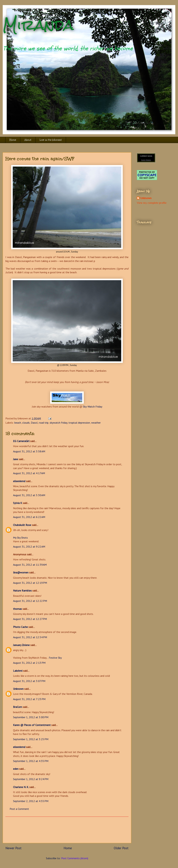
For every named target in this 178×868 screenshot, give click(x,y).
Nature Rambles (22, 591)
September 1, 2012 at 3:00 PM (31, 717)
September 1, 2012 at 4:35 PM (31, 761)
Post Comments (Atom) (75, 858)
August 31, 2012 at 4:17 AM (29, 473)
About (28, 140)
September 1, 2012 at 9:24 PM (31, 779)
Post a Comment (19, 809)
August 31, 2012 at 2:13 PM (29, 663)
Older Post (121, 848)
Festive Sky (55, 658)
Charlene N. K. (21, 787)
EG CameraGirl (21, 441)
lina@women (21, 572)
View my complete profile (152, 203)
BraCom (18, 707)
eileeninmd (19, 481)
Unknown (18, 689)
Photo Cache (20, 627)
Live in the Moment (51, 140)
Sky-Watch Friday (93, 407)
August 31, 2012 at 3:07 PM (29, 681)
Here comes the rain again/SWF (40, 159)
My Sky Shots (20, 538)
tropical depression (79, 423)
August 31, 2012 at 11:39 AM (30, 565)
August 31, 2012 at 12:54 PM (30, 637)
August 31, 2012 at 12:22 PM (30, 601)
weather (96, 423)
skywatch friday (58, 423)
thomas (17, 609)
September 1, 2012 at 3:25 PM (31, 739)
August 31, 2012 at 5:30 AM (29, 495)
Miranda (38, 25)
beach (18, 423)
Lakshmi (18, 671)
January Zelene (21, 645)
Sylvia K (18, 503)
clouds (26, 423)
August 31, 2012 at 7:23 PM (29, 699)
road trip (44, 423)
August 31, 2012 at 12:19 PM (30, 583)
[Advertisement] (67, 830)
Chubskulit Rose (22, 525)
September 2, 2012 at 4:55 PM (31, 801)
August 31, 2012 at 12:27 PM (30, 619)
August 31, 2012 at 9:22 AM (29, 547)
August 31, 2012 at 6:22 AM (29, 517)
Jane (16, 459)
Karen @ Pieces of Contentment (32, 725)
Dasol (34, 423)
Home (13, 140)
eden (16, 769)
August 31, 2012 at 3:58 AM (29, 451)
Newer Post (13, 848)
